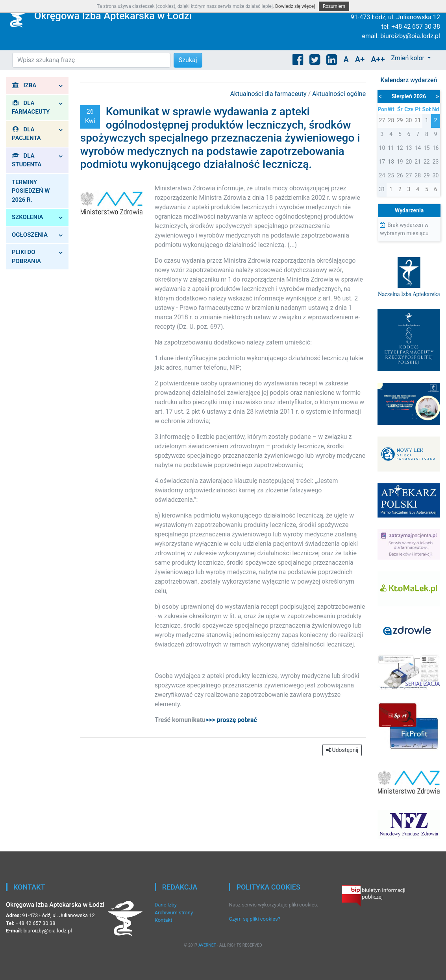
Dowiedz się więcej (295, 6)
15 (427, 148)
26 (400, 175)
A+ (360, 59)
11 (391, 148)
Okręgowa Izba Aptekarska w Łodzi (113, 16)
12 (400, 148)
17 (382, 162)
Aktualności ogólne (339, 94)
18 (391, 162)
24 (382, 175)
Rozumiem (334, 6)
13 (409, 148)
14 (418, 148)
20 (409, 162)
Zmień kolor (408, 58)
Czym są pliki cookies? (254, 919)
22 (427, 162)
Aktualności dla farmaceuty (269, 94)
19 (400, 162)
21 (418, 162)
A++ (378, 59)
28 (418, 175)
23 (436, 162)
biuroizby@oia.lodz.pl (410, 36)
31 (382, 189)
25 (391, 175)
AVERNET (207, 945)
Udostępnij (342, 750)
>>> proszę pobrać (231, 720)
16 (436, 148)
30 (436, 175)
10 (382, 148)
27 (409, 175)
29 (427, 175)
